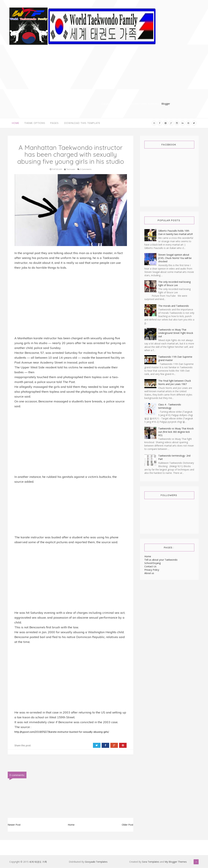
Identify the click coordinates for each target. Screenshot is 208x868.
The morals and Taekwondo (174, 306)
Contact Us (150, 567)
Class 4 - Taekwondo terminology (170, 407)
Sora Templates (151, 862)
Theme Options (35, 123)
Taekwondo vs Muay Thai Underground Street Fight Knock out (176, 333)
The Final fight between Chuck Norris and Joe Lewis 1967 (175, 383)
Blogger (166, 104)
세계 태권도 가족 (38, 862)
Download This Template (82, 123)
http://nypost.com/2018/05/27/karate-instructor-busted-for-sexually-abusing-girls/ (62, 732)
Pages (54, 123)
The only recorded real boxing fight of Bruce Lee (174, 284)
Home (16, 123)
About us (149, 573)
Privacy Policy (152, 570)
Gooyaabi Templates (96, 862)
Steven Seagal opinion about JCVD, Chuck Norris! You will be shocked (175, 258)
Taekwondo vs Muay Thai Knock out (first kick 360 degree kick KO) (176, 432)
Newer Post (14, 825)
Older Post (128, 825)
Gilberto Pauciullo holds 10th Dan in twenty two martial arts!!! (176, 233)
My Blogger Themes (176, 862)
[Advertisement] (136, 78)
